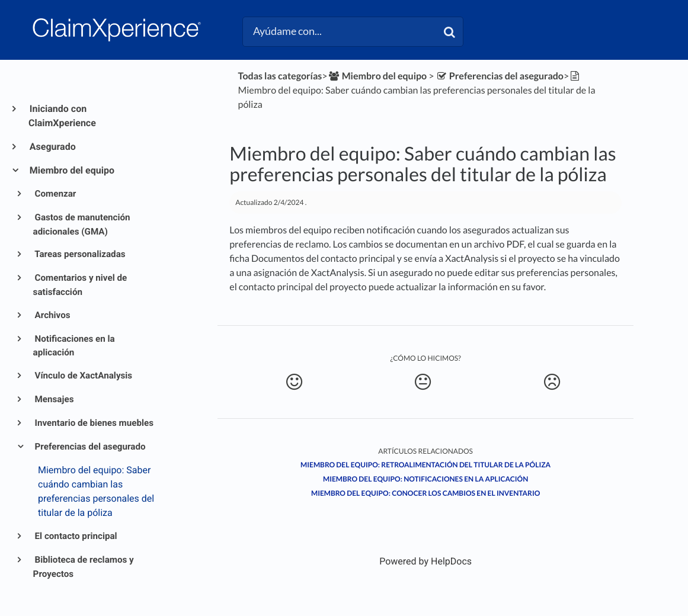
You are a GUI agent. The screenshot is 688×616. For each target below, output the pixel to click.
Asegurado (52, 147)
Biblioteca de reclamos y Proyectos (84, 567)
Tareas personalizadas (79, 254)
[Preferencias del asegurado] (500, 76)
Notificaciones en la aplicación (74, 346)
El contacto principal (75, 536)
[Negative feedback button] (552, 382)
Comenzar (55, 194)
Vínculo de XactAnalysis (83, 376)
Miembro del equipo (71, 170)
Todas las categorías (280, 76)
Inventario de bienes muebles (93, 423)
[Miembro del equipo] (377, 76)
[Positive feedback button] (294, 382)
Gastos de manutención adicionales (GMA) (82, 224)
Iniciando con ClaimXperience (62, 116)
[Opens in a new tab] (425, 561)
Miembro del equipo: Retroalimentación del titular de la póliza (425, 465)
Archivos (52, 315)
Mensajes (54, 399)
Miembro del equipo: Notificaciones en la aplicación (425, 479)
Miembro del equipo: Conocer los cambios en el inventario (425, 493)
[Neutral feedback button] (423, 382)
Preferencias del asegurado (89, 447)
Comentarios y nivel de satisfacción (80, 285)
